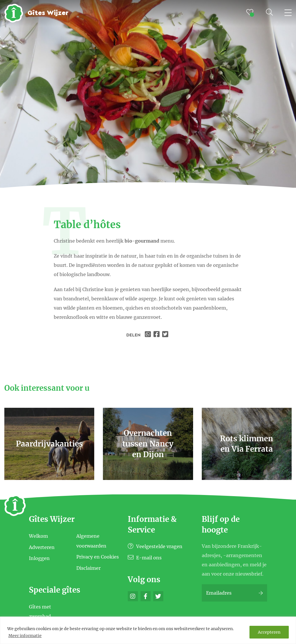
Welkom (38, 536)
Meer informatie (25, 636)
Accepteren (269, 632)
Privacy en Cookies (98, 557)
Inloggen (39, 558)
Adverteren (42, 547)
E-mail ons (145, 558)
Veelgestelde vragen (155, 546)
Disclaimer (88, 568)
